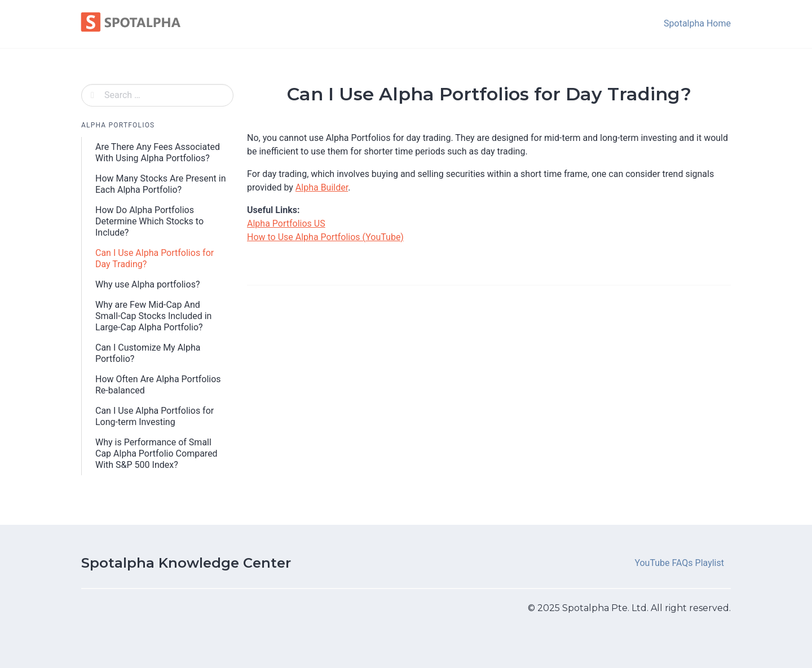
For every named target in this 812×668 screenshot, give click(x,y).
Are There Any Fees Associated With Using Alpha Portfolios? (158, 152)
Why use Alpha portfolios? (147, 284)
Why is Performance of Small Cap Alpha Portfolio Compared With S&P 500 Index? (156, 454)
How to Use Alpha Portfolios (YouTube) (325, 237)
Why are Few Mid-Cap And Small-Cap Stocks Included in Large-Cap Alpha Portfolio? (153, 316)
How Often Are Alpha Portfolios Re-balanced (158, 385)
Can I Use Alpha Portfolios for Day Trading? (155, 258)
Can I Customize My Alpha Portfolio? (148, 353)
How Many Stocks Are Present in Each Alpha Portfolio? (161, 184)
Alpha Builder (322, 187)
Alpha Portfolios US (286, 224)
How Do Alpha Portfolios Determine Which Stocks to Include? (149, 221)
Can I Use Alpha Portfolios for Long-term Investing (155, 416)
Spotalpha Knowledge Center (186, 563)
